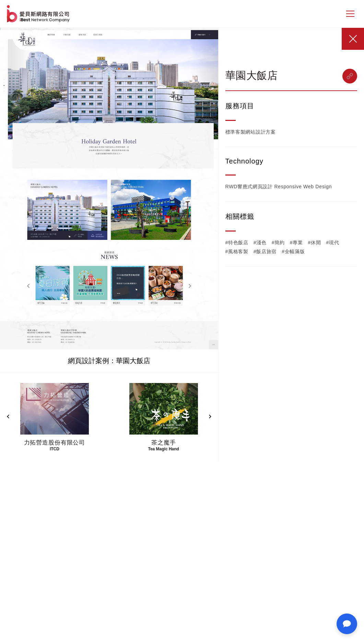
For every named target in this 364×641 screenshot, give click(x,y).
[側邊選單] (350, 14)
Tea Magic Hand (163, 449)
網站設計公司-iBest (39, 14)
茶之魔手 (163, 443)
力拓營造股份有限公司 (55, 443)
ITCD (55, 449)
